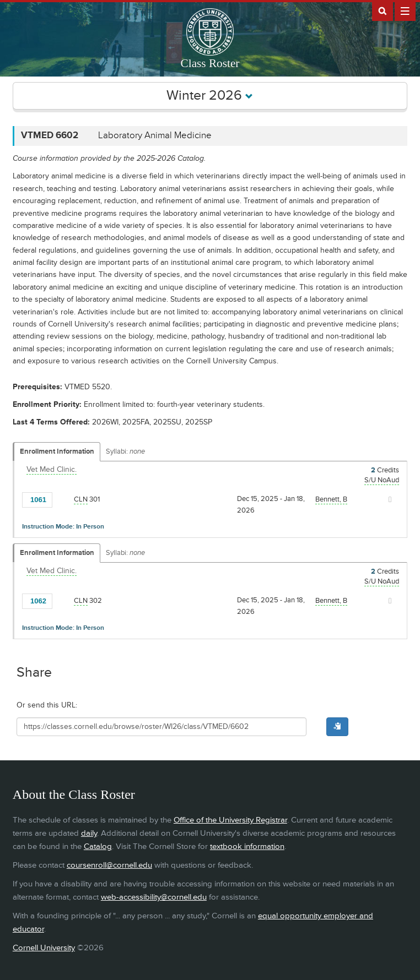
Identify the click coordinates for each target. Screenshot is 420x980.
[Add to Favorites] (63, 499)
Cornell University (44, 948)
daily (89, 833)
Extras (405, 10)
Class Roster (210, 63)
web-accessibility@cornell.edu (154, 897)
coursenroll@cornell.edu (109, 865)
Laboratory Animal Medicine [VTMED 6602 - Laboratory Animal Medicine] (155, 135)
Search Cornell (383, 10)
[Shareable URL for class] (161, 727)
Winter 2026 (210, 96)
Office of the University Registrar (230, 820)
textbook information (247, 846)
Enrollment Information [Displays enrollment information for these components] (57, 451)
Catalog (98, 846)
